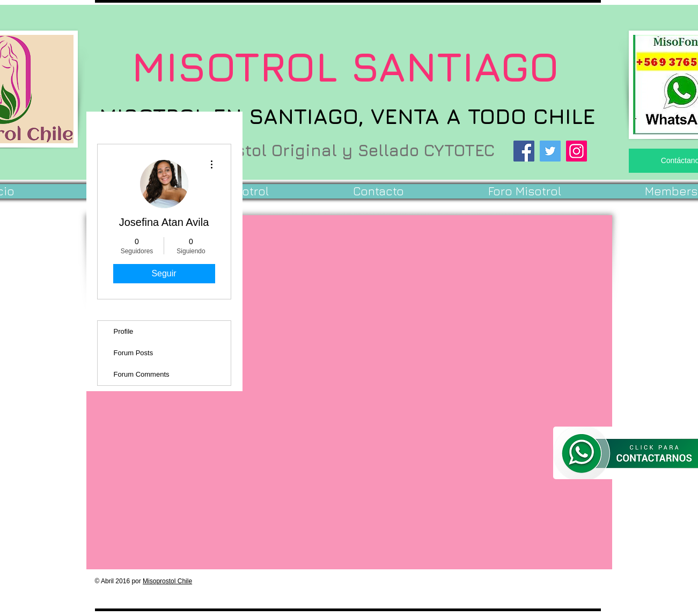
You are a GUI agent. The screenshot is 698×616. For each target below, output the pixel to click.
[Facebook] (524, 151)
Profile (124, 331)
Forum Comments (142, 374)
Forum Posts (134, 353)
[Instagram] (576, 151)
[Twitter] (550, 151)
